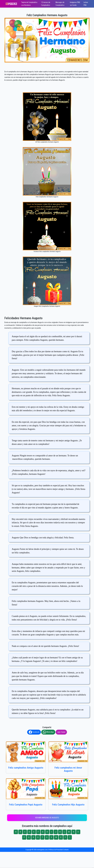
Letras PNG (86, 4)
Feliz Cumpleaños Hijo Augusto (68, 805)
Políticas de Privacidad (56, 850)
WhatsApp (48, 732)
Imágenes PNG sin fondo (75, 4)
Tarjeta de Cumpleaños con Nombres (29, 4)
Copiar (61, 732)
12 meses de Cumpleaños (46, 4)
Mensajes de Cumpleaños (60, 4)
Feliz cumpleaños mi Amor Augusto (68, 769)
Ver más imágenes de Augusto (47, 818)
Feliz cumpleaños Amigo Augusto (26, 768)
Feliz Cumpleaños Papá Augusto (26, 805)
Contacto (66, 850)
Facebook (34, 732)
